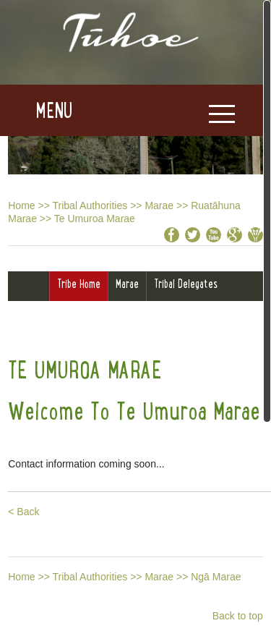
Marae (159, 206)
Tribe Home (79, 284)
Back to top (238, 616)
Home (21, 206)
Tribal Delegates (186, 284)
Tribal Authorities (90, 206)
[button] (36, 111)
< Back (23, 512)
